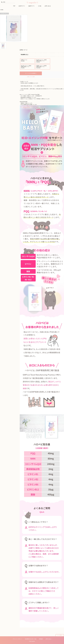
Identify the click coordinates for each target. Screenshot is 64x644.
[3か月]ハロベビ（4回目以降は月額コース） (42, 61)
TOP (14, 6)
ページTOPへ (60, 635)
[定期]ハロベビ (27, 61)
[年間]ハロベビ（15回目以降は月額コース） (42, 67)
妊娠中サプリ (31, 6)
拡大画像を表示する (4, 14)
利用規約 (41, 639)
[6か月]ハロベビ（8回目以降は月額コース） (27, 67)
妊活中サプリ (22, 6)
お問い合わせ (48, 6)
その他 (40, 6)
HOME (2, 10)
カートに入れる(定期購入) (31, 73)
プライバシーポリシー (17, 639)
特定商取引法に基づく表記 (31, 639)
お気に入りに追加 (31, 77)
